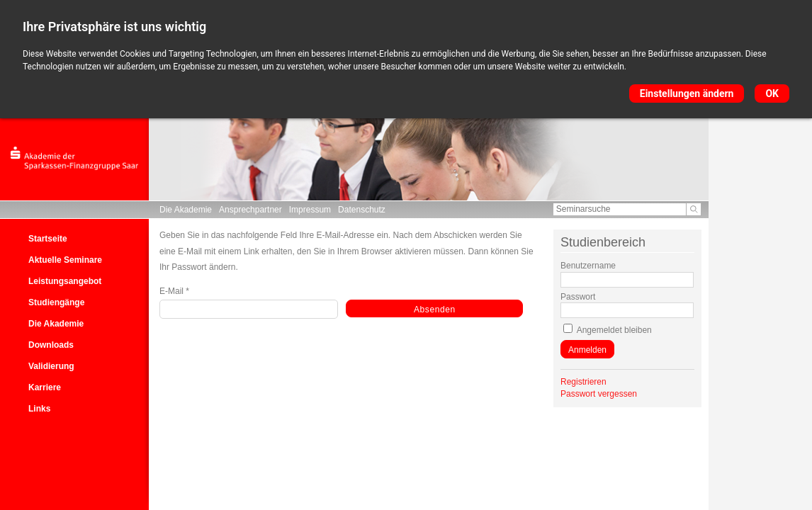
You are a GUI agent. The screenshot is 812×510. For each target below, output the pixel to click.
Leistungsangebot (65, 281)
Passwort (578, 297)
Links (39, 409)
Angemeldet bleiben (614, 330)
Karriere (45, 387)
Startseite (48, 239)
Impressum (310, 210)
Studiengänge (56, 302)
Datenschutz (362, 210)
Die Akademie (186, 210)
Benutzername (588, 266)
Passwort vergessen (599, 394)
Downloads (51, 345)
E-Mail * (174, 291)
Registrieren (583, 382)
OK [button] (772, 93)
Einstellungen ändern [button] (687, 93)
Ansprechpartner (250, 210)
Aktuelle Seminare (65, 260)
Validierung (51, 366)
